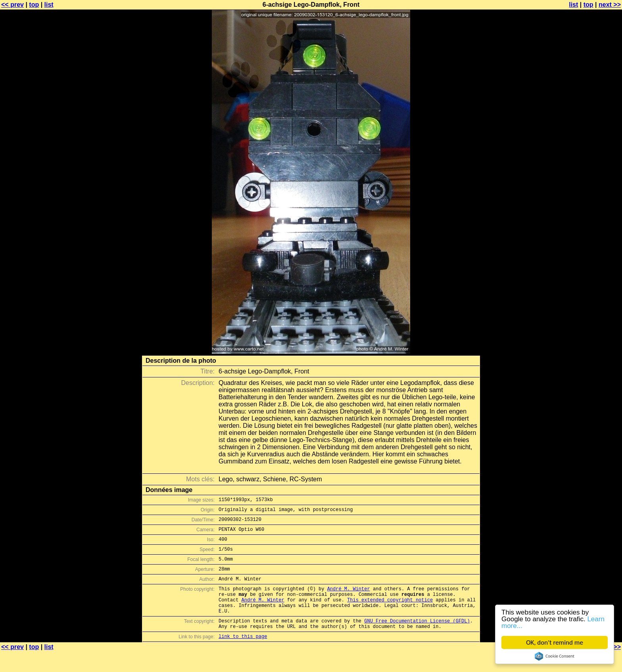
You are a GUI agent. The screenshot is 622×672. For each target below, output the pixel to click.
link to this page (243, 656)
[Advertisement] (590, 196)
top (34, 5)
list (49, 5)
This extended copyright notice (390, 614)
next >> (610, 5)
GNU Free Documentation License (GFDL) (417, 638)
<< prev (12, 5)
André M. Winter (349, 600)
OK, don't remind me (555, 642)
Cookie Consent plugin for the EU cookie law (555, 656)
